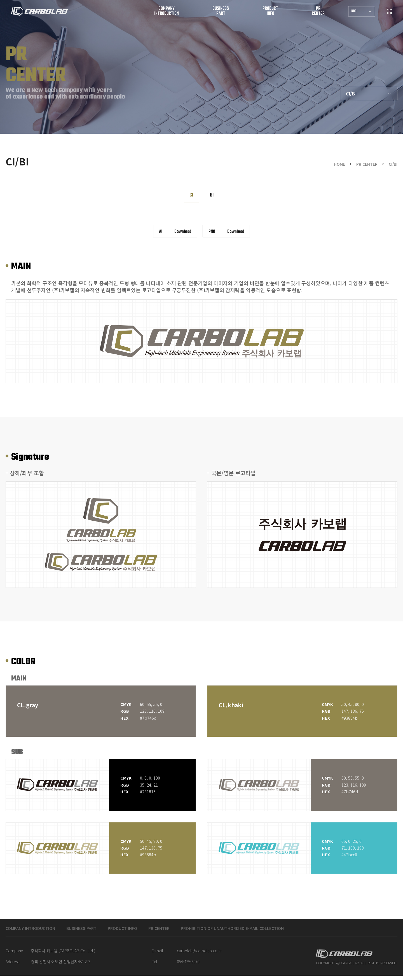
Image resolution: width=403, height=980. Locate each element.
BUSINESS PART (91, 932)
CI (191, 195)
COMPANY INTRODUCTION (34, 932)
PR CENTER (178, 932)
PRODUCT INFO (137, 932)
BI (212, 195)
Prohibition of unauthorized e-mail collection (262, 932)
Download (175, 232)
